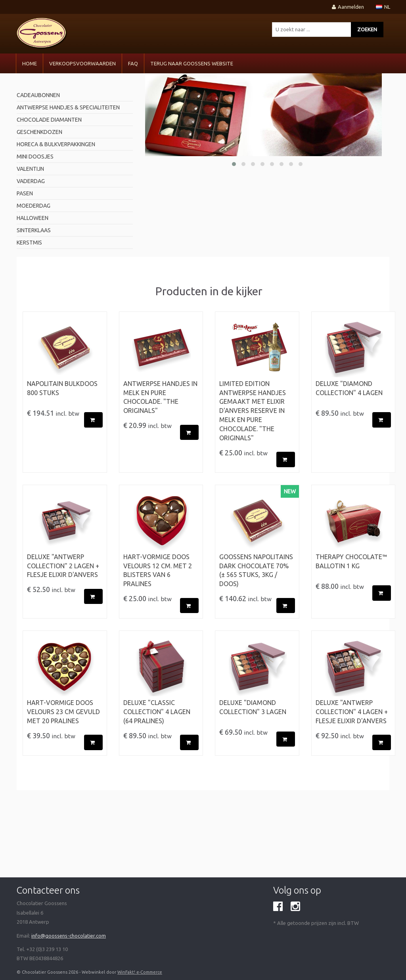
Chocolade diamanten (49, 120)
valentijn (30, 169)
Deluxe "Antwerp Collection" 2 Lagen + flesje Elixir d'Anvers (63, 566)
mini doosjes (35, 157)
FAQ (133, 63)
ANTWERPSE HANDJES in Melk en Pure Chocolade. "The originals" (160, 397)
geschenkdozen (39, 132)
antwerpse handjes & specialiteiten (68, 107)
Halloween (33, 218)
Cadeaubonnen (38, 95)
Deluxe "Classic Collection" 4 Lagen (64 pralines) (157, 712)
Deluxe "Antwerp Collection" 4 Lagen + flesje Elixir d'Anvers (352, 712)
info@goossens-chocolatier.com (69, 936)
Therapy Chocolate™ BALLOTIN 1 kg (351, 561)
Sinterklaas (34, 230)
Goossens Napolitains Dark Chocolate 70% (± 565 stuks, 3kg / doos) (256, 570)
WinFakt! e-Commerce (140, 972)
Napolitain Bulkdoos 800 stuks (62, 388)
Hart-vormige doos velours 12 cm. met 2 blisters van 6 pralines (158, 570)
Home (30, 63)
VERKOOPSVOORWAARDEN (82, 63)
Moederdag (34, 206)
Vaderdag (31, 181)
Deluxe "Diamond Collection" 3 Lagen (253, 707)
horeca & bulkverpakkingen (56, 144)
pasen (25, 193)
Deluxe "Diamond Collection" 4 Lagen (349, 388)
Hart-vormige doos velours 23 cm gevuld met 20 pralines (63, 712)
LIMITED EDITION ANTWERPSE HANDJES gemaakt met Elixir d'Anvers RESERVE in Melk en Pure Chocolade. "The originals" (253, 411)
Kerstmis (29, 243)
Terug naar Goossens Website (192, 63)
